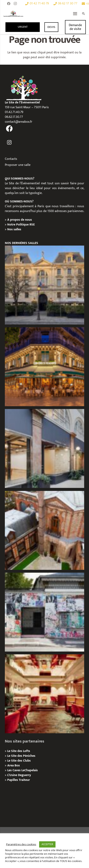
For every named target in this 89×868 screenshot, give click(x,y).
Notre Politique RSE (21, 225)
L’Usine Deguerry (19, 775)
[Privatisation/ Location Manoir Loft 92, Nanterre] (44, 530)
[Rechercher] (84, 14)
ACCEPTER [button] (47, 844)
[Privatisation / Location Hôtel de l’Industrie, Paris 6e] (44, 285)
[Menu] (75, 14)
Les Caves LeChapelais (23, 770)
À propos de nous (20, 220)
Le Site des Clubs (19, 761)
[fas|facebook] (9, 129)
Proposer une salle (18, 165)
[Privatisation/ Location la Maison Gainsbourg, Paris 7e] (44, 612)
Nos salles (14, 229)
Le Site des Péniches (21, 756)
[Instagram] (15, 4)
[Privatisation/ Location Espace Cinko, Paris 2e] (44, 448)
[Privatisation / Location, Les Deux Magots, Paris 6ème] (44, 367)
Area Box (14, 765)
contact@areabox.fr (19, 122)
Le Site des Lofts (19, 751)
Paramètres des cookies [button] (21, 845)
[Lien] (13, 14)
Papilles (13, 780)
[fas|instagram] (9, 143)
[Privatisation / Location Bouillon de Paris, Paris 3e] (44, 694)
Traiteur (24, 780)
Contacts (11, 159)
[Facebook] (9, 4)
